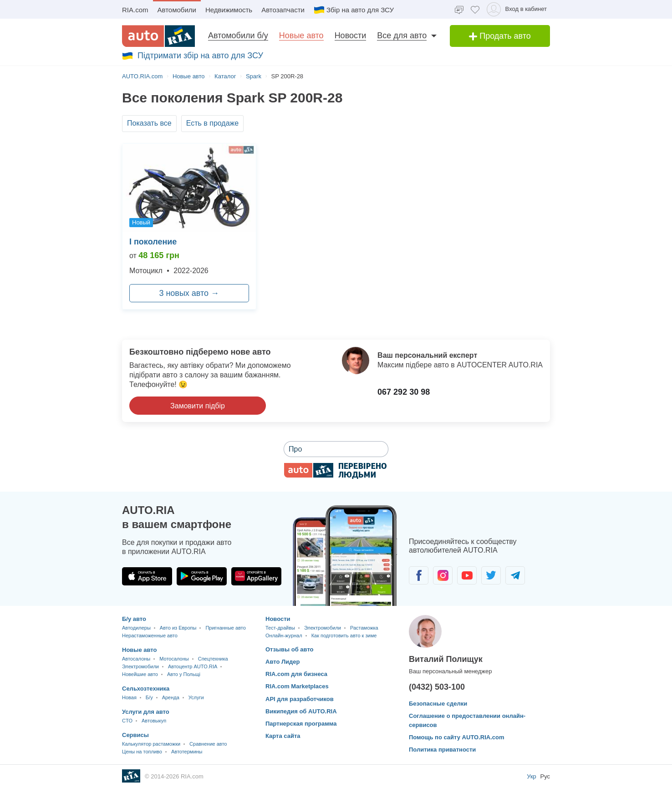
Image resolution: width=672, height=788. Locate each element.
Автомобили (177, 10)
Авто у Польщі (184, 674)
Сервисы (135, 735)
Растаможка (364, 628)
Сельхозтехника (146, 689)
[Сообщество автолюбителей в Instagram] (443, 575)
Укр (532, 776)
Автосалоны (136, 659)
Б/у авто (134, 619)
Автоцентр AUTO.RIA (193, 666)
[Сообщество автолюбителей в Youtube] (467, 575)
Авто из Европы (178, 628)
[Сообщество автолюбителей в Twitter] (491, 575)
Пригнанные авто (225, 628)
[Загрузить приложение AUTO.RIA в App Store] (147, 576)
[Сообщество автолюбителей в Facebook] (419, 575)
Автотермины (187, 752)
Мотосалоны (174, 659)
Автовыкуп (154, 721)
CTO (127, 721)
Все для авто (402, 36)
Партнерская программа (301, 724)
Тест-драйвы (280, 628)
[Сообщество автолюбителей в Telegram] (515, 575)
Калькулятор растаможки (151, 744)
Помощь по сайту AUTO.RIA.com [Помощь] (457, 737)
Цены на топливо (142, 752)
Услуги (196, 697)
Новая (129, 697)
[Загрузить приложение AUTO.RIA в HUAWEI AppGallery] (256, 576)
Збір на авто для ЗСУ (354, 10)
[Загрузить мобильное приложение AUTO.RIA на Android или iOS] (345, 556)
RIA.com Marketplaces (297, 686)
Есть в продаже (213, 123)
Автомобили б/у (238, 36)
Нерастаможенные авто (150, 635)
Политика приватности (442, 750)
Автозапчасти (283, 10)
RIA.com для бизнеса (296, 674)
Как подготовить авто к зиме (344, 635)
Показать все (149, 123)
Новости (351, 36)
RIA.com (135, 10)
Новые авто (301, 36)
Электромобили (140, 666)
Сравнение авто (208, 744)
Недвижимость (229, 10)
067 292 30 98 (404, 392)
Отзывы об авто (290, 649)
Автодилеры (136, 628)
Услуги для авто (146, 712)
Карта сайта (283, 736)
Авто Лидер (283, 662)
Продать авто (500, 36)
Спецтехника (213, 659)
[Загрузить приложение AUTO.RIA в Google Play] (202, 576)
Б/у (149, 697)
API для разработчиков (300, 699)
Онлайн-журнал (284, 635)
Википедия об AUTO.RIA (301, 711)
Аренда (171, 697)
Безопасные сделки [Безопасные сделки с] (438, 704)
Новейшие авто (140, 674)
